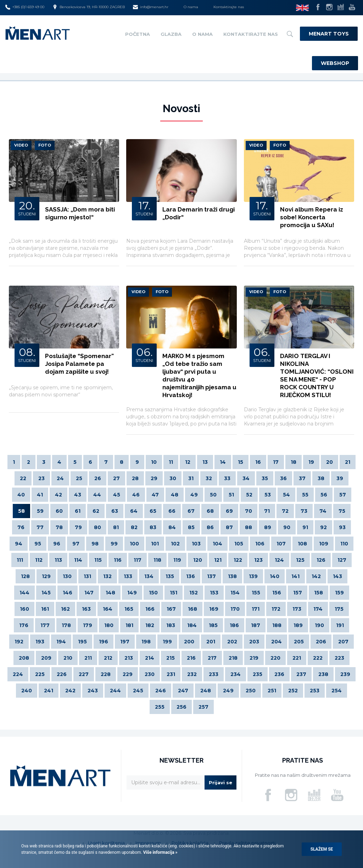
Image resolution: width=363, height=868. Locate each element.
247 (183, 691)
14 (223, 462)
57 (343, 495)
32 (209, 478)
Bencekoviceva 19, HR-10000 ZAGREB (89, 7)
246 (161, 691)
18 (294, 462)
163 (86, 609)
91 (305, 527)
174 (318, 609)
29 (154, 478)
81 (116, 527)
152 (194, 593)
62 (96, 511)
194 (61, 642)
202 (232, 642)
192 (19, 642)
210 (68, 658)
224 (18, 674)
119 (177, 560)
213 (129, 658)
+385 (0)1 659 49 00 (25, 7)
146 (68, 593)
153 (214, 593)
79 (78, 527)
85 (191, 527)
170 (235, 609)
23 (41, 478)
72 (285, 511)
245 (138, 691)
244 (115, 691)
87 (229, 527)
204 (277, 642)
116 (118, 560)
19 (311, 462)
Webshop (335, 63)
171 (256, 609)
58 (21, 511)
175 (339, 609)
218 (233, 658)
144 (24, 593)
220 (275, 658)
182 (150, 625)
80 (97, 527)
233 (214, 674)
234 (236, 674)
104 (217, 544)
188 (277, 625)
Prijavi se (220, 782)
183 (171, 625)
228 (106, 674)
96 (57, 544)
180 (109, 625)
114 (78, 560)
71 (267, 511)
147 (89, 593)
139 (253, 576)
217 (212, 658)
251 (272, 691)
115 (98, 560)
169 (214, 609)
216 (191, 658)
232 (192, 674)
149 (132, 593)
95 (38, 544)
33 (227, 478)
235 (258, 674)
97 (76, 544)
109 (324, 544)
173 (297, 609)
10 (154, 462)
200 (189, 642)
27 (116, 478)
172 (276, 609)
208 (24, 658)
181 (129, 625)
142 (316, 576)
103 (196, 544)
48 (175, 495)
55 (305, 495)
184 (192, 625)
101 (155, 544)
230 (150, 674)
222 (318, 658)
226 (62, 674)
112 (39, 560)
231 (171, 674)
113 (58, 560)
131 (87, 576)
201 (211, 642)
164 (108, 609)
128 (25, 576)
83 (153, 527)
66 (172, 511)
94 (19, 544)
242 (70, 691)
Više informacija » (160, 852)
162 (65, 609)
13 (205, 462)
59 (40, 511)
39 (340, 478)
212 (108, 658)
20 (330, 462)
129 (46, 576)
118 (157, 560)
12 (188, 462)
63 (115, 511)
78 (59, 527)
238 (323, 674)
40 (21, 495)
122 (238, 560)
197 (125, 642)
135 (170, 576)
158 (319, 593)
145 (46, 593)
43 (78, 495)
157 (298, 593)
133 (128, 576)
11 (171, 462)
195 (82, 642)
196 (104, 642)
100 (134, 544)
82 (134, 527)
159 (339, 593)
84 (172, 527)
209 (46, 658)
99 (114, 544)
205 (299, 642)
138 (232, 576)
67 (191, 511)
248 (206, 691)
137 (211, 576)
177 (45, 625)
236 (279, 674)
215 (171, 658)
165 (129, 609)
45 (117, 495)
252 (293, 691)
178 (66, 625)
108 (302, 544)
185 (213, 625)
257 (203, 707)
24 (60, 478)
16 (258, 462)
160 (24, 609)
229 (128, 674)
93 (342, 527)
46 (136, 495)
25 (79, 478)
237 (301, 674)
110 (344, 544)
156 (277, 593)
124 (279, 560)
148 (110, 593)
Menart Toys (329, 34)
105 (239, 544)
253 (315, 691)
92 (323, 527)
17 (276, 462)
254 (337, 691)
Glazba (171, 34)
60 (59, 511)
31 (191, 478)
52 (249, 495)
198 (146, 642)
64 (134, 511)
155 (256, 593)
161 (45, 609)
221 (297, 658)
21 (348, 462)
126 (321, 560)
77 (40, 527)
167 (171, 609)
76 (21, 527)
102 (175, 544)
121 (218, 560)
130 (67, 576)
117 (138, 560)
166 (150, 609)
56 (324, 495)
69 (229, 511)
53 (268, 495)
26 (98, 478)
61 (78, 511)
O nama (191, 7)
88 (248, 527)
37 (302, 478)
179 (88, 625)
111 (20, 560)
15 (241, 462)
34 (246, 478)
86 (210, 527)
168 (192, 609)
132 (107, 576)
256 (181, 707)
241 (49, 691)
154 (235, 593)
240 (27, 691)
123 (258, 560)
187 (256, 625)
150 (153, 593)
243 (93, 691)
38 (321, 478)
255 (160, 707)
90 (287, 527)
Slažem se (322, 849)
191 (340, 625)
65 (153, 511)
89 (268, 527)
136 (191, 576)
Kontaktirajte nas (229, 7)
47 (155, 495)
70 (248, 511)
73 (304, 511)
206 (321, 642)
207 (343, 642)
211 (88, 658)
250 (251, 691)
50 (213, 495)
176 (24, 625)
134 (149, 576)
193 (40, 642)
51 (231, 495)
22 (23, 478)
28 (135, 478)
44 (97, 495)
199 (167, 642)
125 (300, 560)
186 (234, 625)
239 (345, 674)
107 (281, 544)
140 (275, 576)
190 (319, 625)
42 (58, 495)
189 (298, 625)
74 (323, 511)
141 (295, 576)
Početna (138, 34)
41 (40, 495)
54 (286, 495)
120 (198, 560)
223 (339, 658)
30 (173, 478)
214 (150, 658)
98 (95, 544)
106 (260, 544)
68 (210, 511)
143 (337, 576)
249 (228, 691)
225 (40, 674)
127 (342, 560)
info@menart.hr (151, 7)
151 (174, 593)
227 (84, 674)
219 (254, 658)
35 (265, 478)
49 (194, 495)
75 (342, 511)
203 (254, 642)
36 (283, 478)
